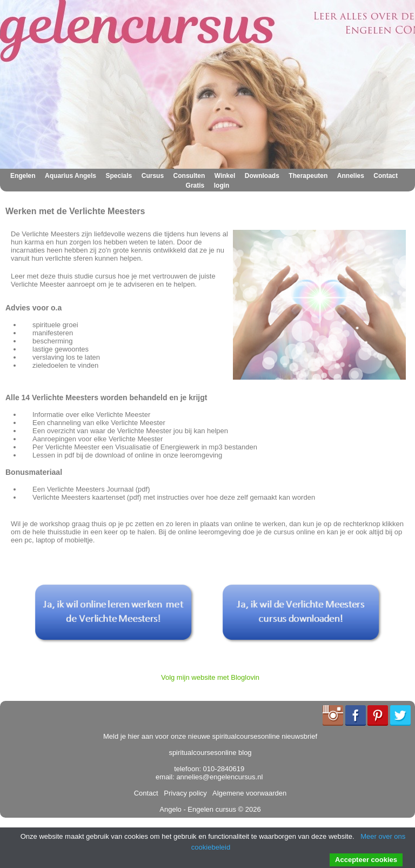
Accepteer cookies (366, 860)
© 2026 (249, 809)
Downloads (262, 176)
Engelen (23, 176)
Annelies (351, 176)
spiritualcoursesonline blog (210, 753)
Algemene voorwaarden (247, 793)
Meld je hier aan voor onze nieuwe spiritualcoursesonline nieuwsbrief (210, 736)
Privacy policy (183, 793)
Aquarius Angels (71, 176)
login (222, 185)
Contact (386, 176)
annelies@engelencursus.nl (219, 777)
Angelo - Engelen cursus (198, 809)
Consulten (189, 176)
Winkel (225, 176)
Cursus (153, 176)
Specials (119, 176)
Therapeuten (308, 176)
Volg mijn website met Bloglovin (210, 677)
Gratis (195, 185)
